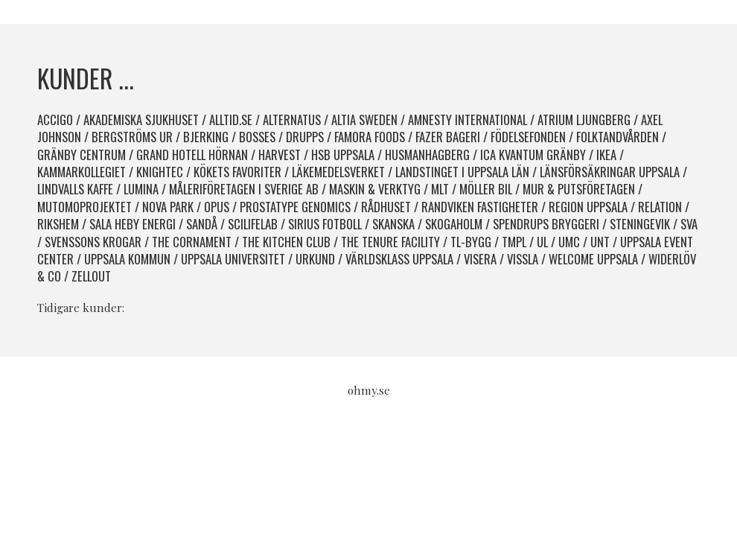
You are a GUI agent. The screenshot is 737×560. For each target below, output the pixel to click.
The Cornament (192, 242)
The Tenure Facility (390, 242)
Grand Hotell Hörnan (192, 155)
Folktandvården (618, 137)
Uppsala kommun (127, 259)
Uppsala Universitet (233, 259)
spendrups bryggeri (546, 224)
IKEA (606, 155)
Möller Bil (486, 189)
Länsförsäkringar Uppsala (610, 172)
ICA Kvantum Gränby (533, 155)
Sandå (202, 224)
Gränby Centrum (82, 155)
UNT (600, 242)
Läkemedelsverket (338, 172)
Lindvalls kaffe (75, 189)
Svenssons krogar (93, 242)
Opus (217, 207)
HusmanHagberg (427, 155)
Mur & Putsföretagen (579, 189)
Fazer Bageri (448, 137)
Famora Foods (370, 137)
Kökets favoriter (237, 172)
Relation (660, 207)
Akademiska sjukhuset (141, 120)
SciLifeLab (253, 224)
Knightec (160, 172)
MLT (440, 189)
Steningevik (640, 224)
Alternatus (292, 120)
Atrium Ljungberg (584, 120)
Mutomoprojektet (84, 207)
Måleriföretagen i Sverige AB (244, 189)
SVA (689, 224)
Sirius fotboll (325, 224)
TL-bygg (471, 242)
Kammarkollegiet (82, 172)
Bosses (257, 137)
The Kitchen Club (286, 242)
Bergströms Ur (132, 137)
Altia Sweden (364, 120)
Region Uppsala (588, 207)
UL (542, 242)
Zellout (91, 276)
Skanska (393, 224)
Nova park (168, 207)
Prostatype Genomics (295, 207)
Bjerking (206, 137)
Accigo (55, 120)
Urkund (315, 259)
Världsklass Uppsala (399, 259)
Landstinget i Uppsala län (462, 172)
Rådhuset (386, 207)
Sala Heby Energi (133, 224)
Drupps (305, 137)
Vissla (523, 259)
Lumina (141, 189)
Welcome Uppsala (593, 259)
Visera (480, 259)
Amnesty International (468, 120)
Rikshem (58, 224)
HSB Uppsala (343, 155)
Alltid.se (231, 120)
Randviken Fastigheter (480, 207)
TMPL (514, 242)
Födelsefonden (528, 137)
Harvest (280, 155)
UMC (569, 242)
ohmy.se (369, 390)
